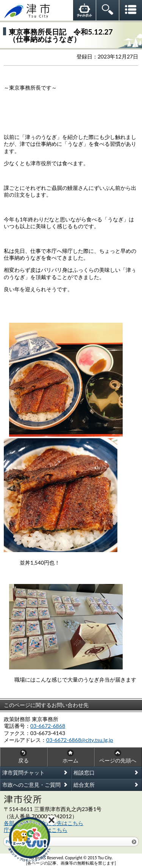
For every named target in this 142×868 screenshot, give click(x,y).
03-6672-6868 (48, 726)
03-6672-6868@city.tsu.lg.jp (80, 740)
